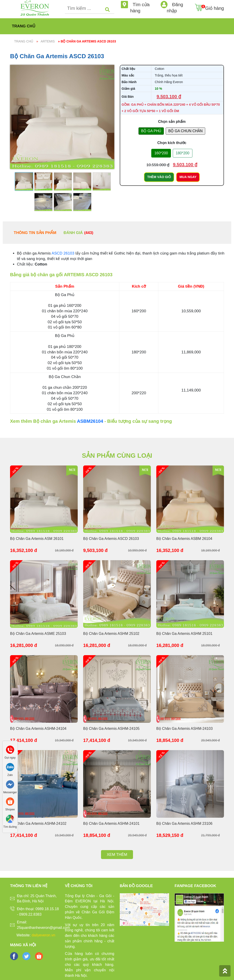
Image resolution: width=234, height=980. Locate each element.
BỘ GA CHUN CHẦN (185, 131)
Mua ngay (188, 177)
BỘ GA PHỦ (151, 131)
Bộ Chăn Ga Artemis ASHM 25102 (111, 634)
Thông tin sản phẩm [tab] (35, 233)
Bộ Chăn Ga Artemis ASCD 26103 (111, 539)
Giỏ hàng (215, 5)
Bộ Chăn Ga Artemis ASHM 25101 (184, 634)
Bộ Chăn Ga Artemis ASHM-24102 (38, 824)
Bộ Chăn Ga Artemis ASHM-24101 (111, 824)
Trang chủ (24, 26)
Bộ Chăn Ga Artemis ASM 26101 (37, 539)
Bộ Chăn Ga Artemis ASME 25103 (38, 634)
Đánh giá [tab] (78, 233)
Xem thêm (117, 855)
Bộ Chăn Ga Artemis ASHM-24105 (111, 729)
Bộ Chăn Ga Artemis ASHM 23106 (184, 824)
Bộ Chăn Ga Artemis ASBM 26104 (184, 539)
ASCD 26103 (63, 253)
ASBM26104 (90, 421)
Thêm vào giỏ (159, 177)
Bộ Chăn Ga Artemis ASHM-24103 (185, 729)
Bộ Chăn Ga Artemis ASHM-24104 (38, 729)
